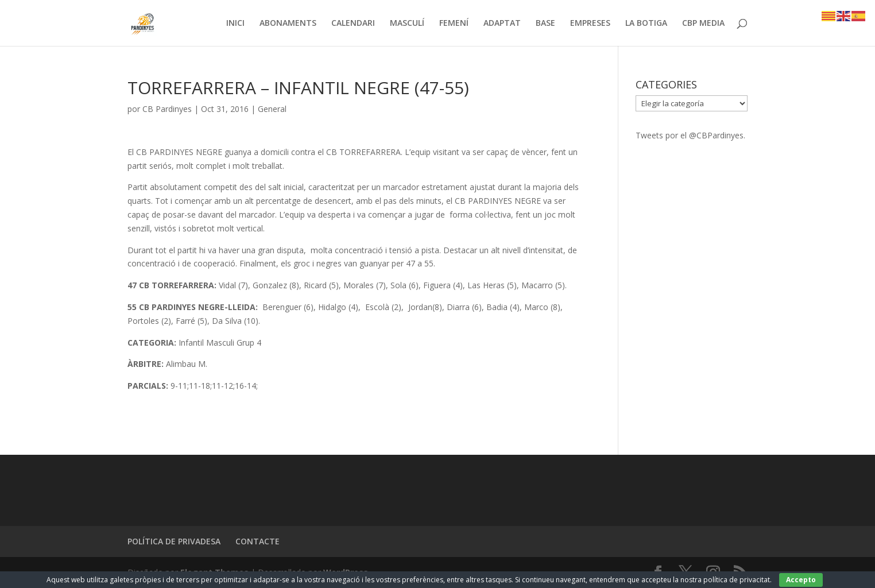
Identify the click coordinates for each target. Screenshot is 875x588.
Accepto (801, 580)
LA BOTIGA (646, 24)
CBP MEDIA (703, 24)
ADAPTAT (502, 24)
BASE (545, 24)
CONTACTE (258, 541)
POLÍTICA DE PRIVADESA (174, 541)
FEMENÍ (454, 24)
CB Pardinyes (167, 109)
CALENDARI (353, 24)
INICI (235, 24)
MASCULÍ (407, 24)
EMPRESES (590, 24)
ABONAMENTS (288, 24)
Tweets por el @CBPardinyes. (690, 135)
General (272, 109)
